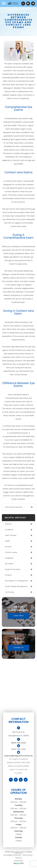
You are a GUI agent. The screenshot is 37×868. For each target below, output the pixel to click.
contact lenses (11, 552)
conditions (9, 530)
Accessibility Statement (12, 855)
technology (10, 592)
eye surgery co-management (17, 581)
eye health (9, 564)
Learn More (18, 615)
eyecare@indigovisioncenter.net (18, 756)
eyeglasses (9, 558)
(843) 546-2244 (18, 743)
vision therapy (11, 535)
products (8, 575)
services (8, 547)
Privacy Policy (28, 855)
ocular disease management (16, 586)
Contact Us (18, 647)
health (7, 541)
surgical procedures (13, 569)
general (8, 524)
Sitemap (19, 858)
